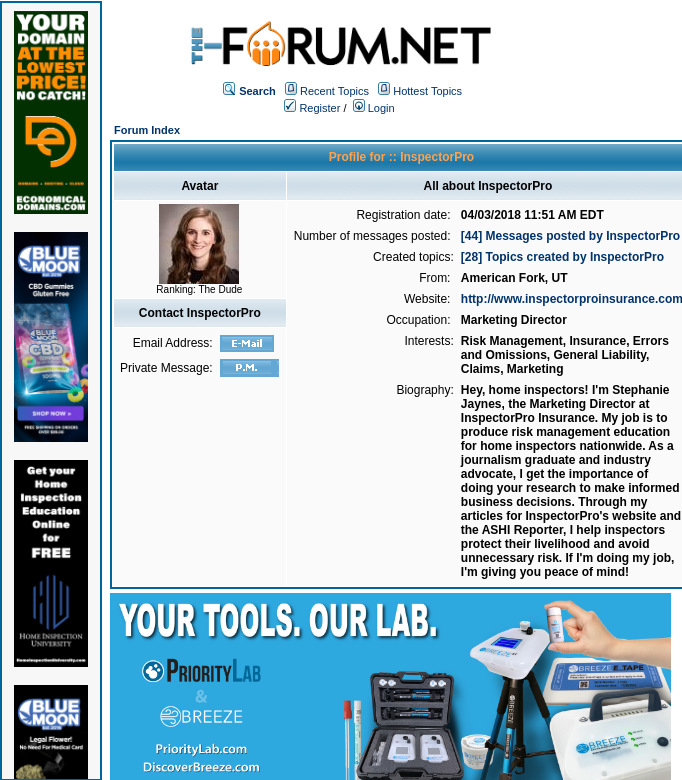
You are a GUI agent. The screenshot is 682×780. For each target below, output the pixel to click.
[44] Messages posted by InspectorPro (570, 236)
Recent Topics (334, 91)
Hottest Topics (427, 91)
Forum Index (147, 130)
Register (312, 108)
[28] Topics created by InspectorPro (562, 257)
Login (374, 108)
